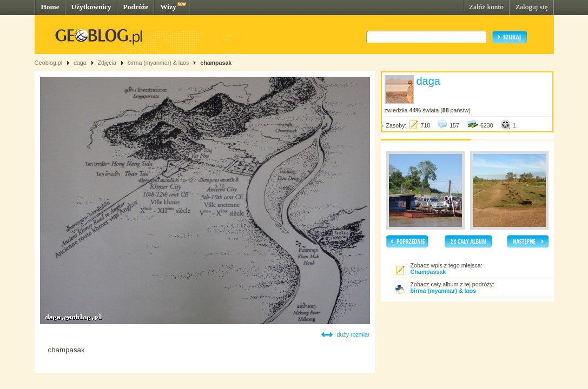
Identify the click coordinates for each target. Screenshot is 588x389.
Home (50, 7)
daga (80, 63)
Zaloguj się (532, 7)
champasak (216, 63)
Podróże (136, 7)
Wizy (168, 7)
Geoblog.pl (49, 63)
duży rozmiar (354, 334)
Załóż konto (486, 7)
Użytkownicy (91, 7)
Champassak (428, 272)
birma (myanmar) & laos (158, 63)
